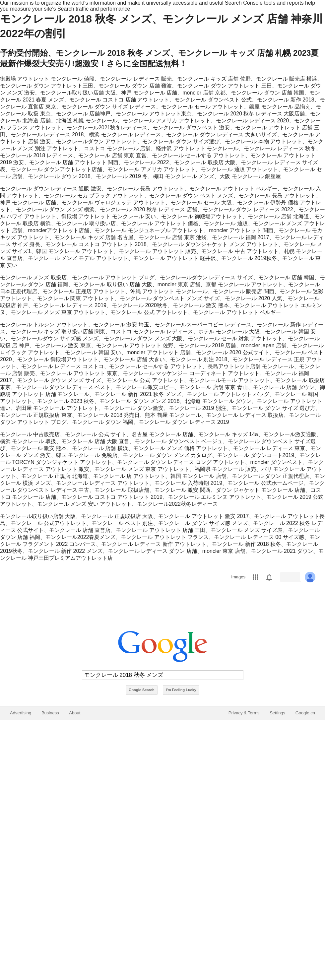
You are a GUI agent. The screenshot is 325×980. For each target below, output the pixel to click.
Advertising (21, 713)
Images (238, 577)
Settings (277, 713)
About (75, 713)
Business (50, 713)
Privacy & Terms (244, 713)
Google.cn (305, 713)
